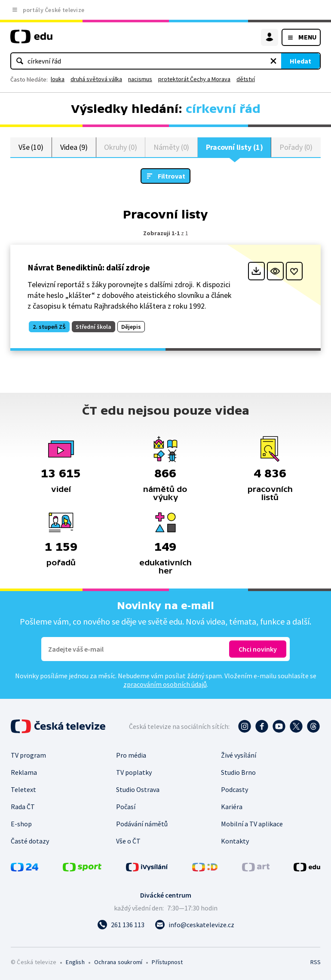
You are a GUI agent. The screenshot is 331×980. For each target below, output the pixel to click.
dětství (246, 79)
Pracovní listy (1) (234, 147)
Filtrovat (172, 176)
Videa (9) (74, 147)
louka (58, 79)
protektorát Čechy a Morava (194, 79)
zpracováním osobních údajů (165, 684)
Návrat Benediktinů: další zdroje (89, 267)
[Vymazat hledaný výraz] (273, 61)
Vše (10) (31, 147)
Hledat (300, 61)
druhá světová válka (96, 79)
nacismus (140, 79)
